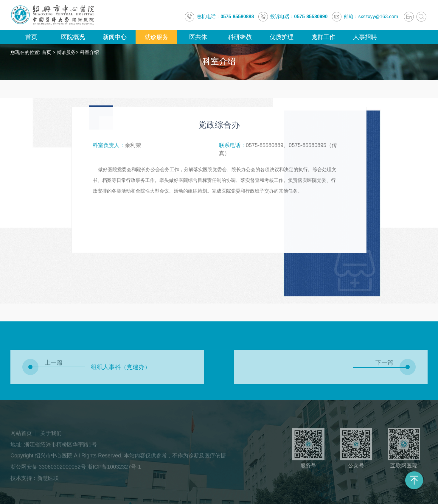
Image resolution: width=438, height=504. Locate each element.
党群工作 (323, 37)
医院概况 (73, 37)
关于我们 (51, 435)
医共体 (198, 37)
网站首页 (21, 435)
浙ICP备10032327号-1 (114, 469)
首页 (31, 37)
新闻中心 (115, 37)
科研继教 (240, 37)
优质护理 (282, 37)
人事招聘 (365, 37)
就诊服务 (156, 37)
